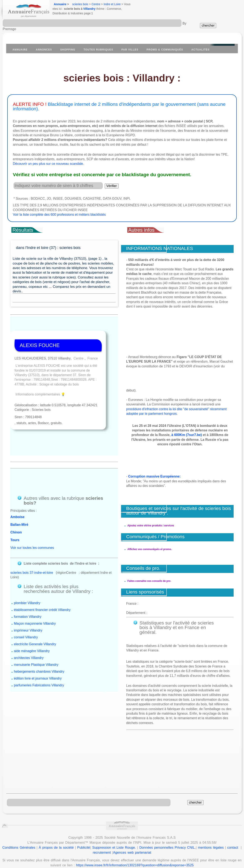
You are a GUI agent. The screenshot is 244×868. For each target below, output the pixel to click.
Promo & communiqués (165, 50)
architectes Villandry (29, 623)
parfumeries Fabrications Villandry (39, 651)
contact (233, 834)
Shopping (68, 50)
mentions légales (211, 834)
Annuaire (60, 4)
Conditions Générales (19, 834)
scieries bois (80, 4)
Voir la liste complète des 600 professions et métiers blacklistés (59, 215)
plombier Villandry (27, 568)
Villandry (89, 9)
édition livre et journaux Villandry (38, 644)
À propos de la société (56, 834)
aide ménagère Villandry (32, 616)
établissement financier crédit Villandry (42, 575)
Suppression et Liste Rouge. (114, 834)
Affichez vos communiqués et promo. (150, 549)
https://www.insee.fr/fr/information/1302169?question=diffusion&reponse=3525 (135, 851)
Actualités (200, 50)
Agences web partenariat (132, 839)
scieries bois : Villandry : (122, 78)
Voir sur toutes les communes (32, 518)
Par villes (130, 50)
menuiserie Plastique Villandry (36, 630)
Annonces (44, 50)
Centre (96, 4)
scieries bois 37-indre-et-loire (32, 538)
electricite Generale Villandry (35, 610)
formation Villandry (28, 582)
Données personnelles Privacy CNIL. (168, 834)
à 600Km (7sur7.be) (187, 435)
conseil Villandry (26, 603)
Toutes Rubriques (98, 50)
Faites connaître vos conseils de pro (149, 576)
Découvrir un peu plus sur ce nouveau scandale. (48, 164)
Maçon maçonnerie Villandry (35, 589)
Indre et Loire (112, 4)
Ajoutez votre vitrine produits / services (151, 526)
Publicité (84, 834)
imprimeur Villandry (28, 596)
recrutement (102, 839)
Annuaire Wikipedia (148, 859)
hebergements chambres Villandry (39, 637)
